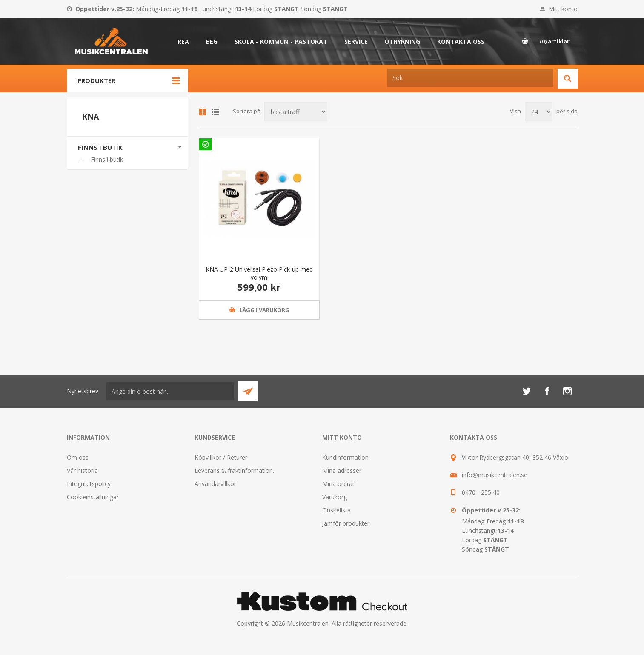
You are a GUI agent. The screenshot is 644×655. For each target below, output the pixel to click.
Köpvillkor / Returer (221, 457)
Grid (203, 112)
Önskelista (336, 510)
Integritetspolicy (89, 484)
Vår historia (82, 471)
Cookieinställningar (93, 497)
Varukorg (335, 497)
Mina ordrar (338, 484)
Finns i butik (100, 147)
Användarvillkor (215, 484)
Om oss (78, 457)
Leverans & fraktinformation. (234, 471)
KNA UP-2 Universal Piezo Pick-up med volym (259, 273)
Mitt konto (563, 9)
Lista (215, 112)
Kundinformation (345, 457)
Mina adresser (342, 471)
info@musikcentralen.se (495, 475)
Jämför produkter (346, 523)
